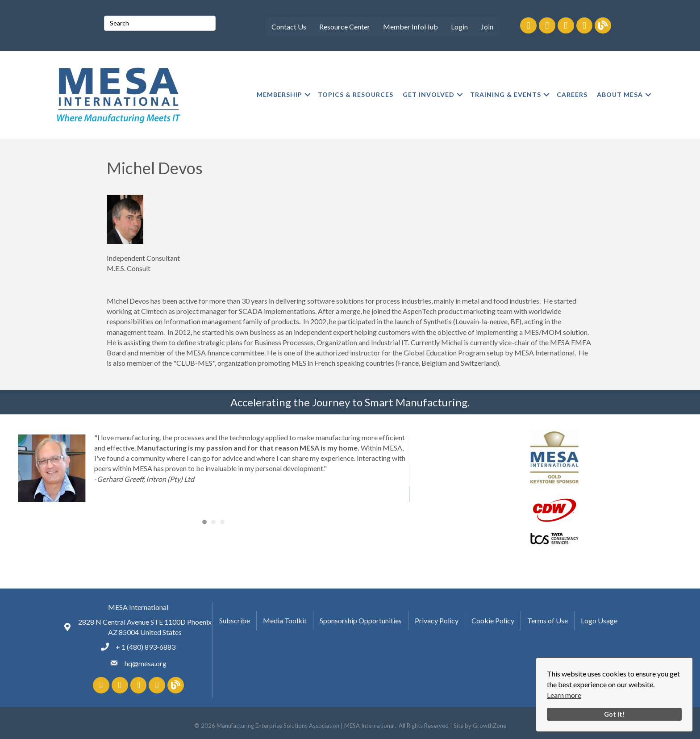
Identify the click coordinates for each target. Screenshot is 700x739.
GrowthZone (490, 726)
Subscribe (235, 620)
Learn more (564, 695)
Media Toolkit (285, 620)
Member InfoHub (410, 27)
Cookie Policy (493, 620)
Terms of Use (548, 620)
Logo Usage (599, 620)
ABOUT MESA (620, 94)
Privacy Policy (437, 620)
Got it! (615, 714)
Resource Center (345, 27)
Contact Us (289, 27)
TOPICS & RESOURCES (356, 94)
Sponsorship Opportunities (361, 620)
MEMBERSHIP (279, 94)
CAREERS (572, 94)
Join (487, 27)
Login (459, 27)
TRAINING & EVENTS (506, 94)
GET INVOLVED (429, 94)
